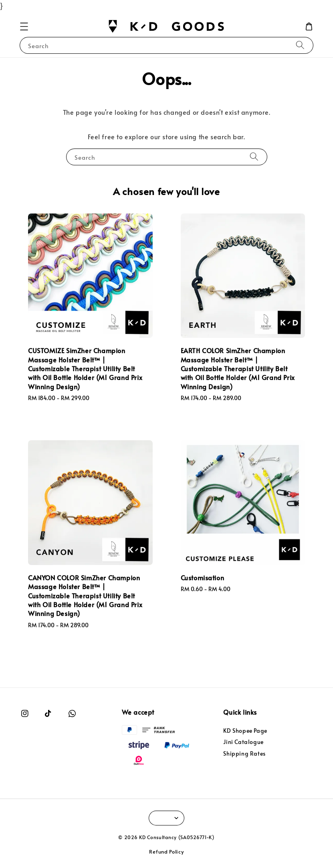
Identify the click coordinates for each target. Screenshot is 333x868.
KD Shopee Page (245, 731)
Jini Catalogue (243, 742)
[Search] (300, 45)
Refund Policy (166, 852)
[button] (24, 26)
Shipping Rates (244, 753)
